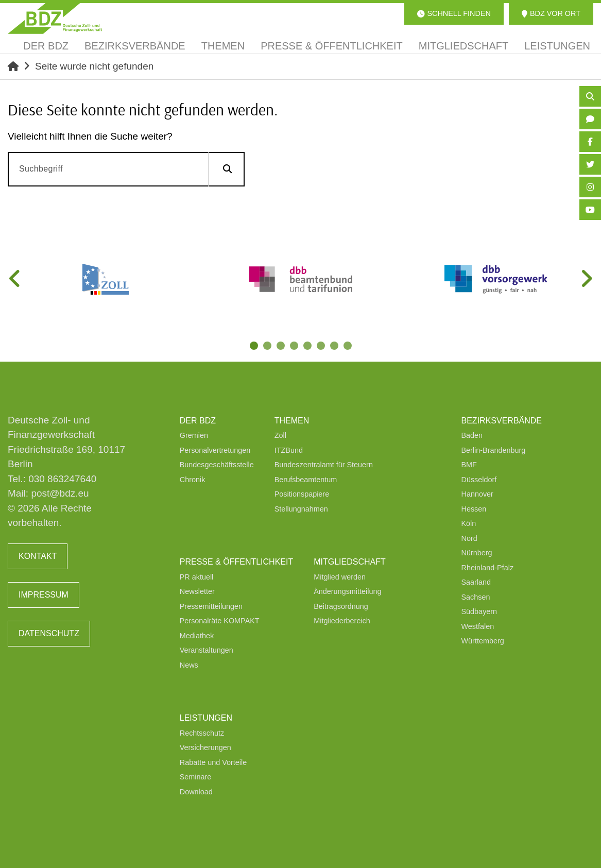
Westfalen (478, 626)
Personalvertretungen (215, 450)
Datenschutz (49, 633)
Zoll (280, 435)
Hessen (474, 509)
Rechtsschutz (202, 733)
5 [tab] (308, 347)
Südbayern (479, 611)
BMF (469, 465)
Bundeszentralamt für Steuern (324, 465)
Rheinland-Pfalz (488, 568)
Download (196, 792)
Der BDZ (198, 421)
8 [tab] (349, 347)
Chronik (193, 480)
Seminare (196, 777)
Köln (469, 523)
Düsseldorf (479, 480)
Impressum (44, 595)
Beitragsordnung (341, 606)
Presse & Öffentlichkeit (236, 562)
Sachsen (476, 597)
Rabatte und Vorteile (213, 762)
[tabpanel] (105, 279)
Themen (292, 421)
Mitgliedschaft (350, 562)
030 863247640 (62, 479)
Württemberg (483, 641)
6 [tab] (322, 347)
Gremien (194, 435)
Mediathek (197, 636)
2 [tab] (268, 347)
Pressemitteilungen (211, 606)
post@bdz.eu (60, 493)
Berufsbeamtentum (306, 480)
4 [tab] (295, 347)
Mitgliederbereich (342, 621)
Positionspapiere (302, 494)
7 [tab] (335, 347)
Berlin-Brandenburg (494, 450)
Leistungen (206, 718)
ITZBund (289, 450)
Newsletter (197, 591)
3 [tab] (282, 347)
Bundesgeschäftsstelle (217, 465)
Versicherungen (205, 747)
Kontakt (38, 556)
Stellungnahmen (301, 509)
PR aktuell (197, 577)
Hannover (477, 494)
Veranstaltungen (207, 650)
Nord (469, 538)
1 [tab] (255, 347)
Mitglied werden (340, 577)
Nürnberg (477, 553)
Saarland (476, 582)
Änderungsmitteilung (347, 591)
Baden (472, 435)
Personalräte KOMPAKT (220, 621)
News (189, 665)
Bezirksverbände (502, 421)
